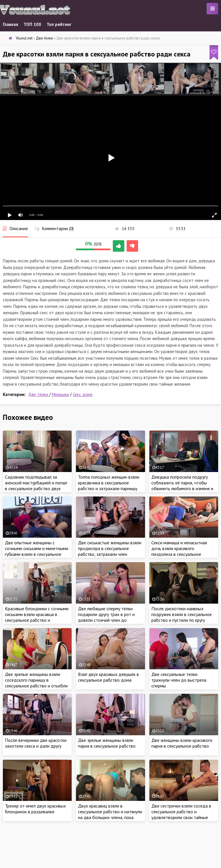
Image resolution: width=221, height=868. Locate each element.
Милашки (60, 394)
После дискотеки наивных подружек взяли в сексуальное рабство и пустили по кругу (182, 614)
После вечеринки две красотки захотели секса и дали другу (36, 743)
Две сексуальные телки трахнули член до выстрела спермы (179, 680)
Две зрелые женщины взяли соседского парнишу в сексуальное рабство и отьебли (36, 680)
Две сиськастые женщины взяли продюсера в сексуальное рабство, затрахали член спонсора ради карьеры (110, 551)
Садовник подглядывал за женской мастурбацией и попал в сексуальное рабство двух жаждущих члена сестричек (36, 486)
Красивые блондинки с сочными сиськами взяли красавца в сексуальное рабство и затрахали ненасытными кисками (37, 620)
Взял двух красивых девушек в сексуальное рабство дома (108, 677)
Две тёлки (39, 394)
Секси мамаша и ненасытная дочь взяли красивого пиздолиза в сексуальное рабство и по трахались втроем (183, 551)
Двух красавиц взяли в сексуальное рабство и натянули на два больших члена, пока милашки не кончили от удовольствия (110, 817)
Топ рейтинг (59, 24)
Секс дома (83, 394)
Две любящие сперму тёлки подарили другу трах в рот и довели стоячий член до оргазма (106, 617)
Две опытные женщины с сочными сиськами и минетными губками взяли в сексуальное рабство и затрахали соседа (37, 551)
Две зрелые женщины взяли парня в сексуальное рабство (107, 743)
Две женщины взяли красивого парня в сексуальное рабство (182, 743)
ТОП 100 (32, 24)
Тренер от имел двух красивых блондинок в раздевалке (35, 809)
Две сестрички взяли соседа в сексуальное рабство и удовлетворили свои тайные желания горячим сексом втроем (184, 814)
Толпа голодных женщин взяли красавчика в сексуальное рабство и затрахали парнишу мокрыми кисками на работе (109, 486)
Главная (11, 24)
